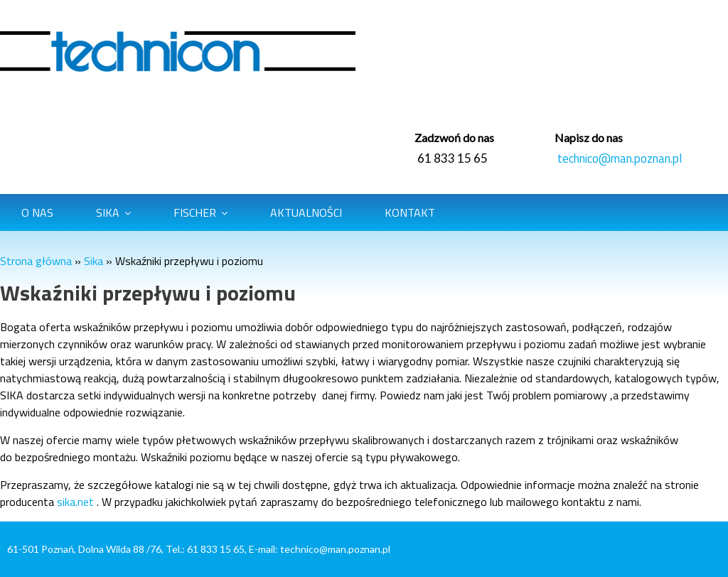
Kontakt (410, 212)
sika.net (75, 502)
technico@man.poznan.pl (620, 158)
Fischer (195, 212)
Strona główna (36, 261)
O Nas (37, 212)
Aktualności (306, 212)
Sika (108, 212)
